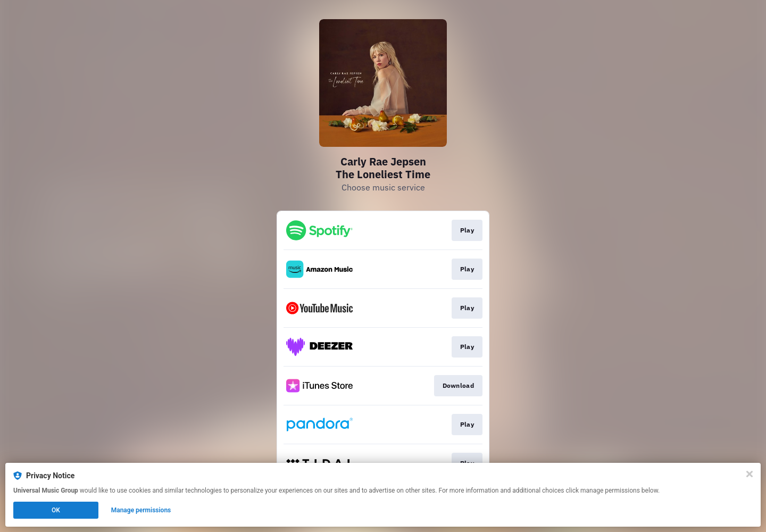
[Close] (750, 474)
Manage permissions (141, 510)
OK (56, 510)
